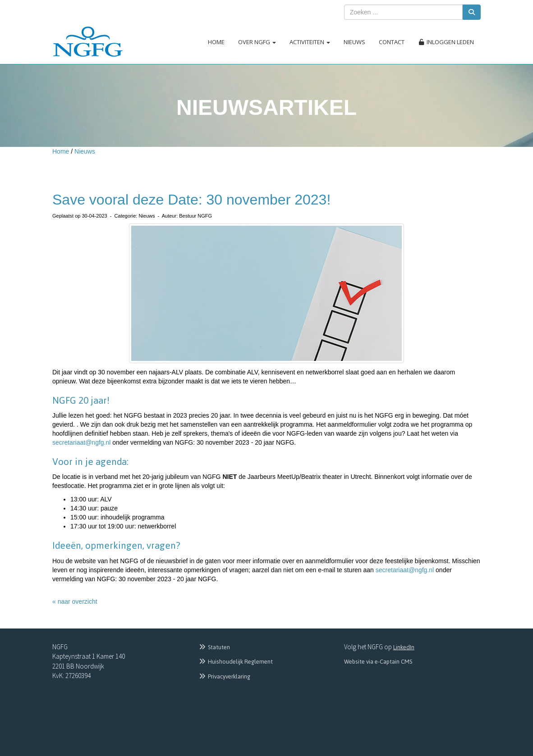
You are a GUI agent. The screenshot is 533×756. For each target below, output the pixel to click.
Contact (392, 42)
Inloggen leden (446, 42)
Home (216, 42)
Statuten (214, 647)
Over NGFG (257, 42)
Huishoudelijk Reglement (235, 662)
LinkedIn (404, 647)
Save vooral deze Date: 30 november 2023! (191, 200)
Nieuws (354, 42)
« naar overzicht (75, 601)
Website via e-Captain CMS (378, 662)
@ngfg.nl (81, 442)
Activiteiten (310, 42)
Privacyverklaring (224, 676)
